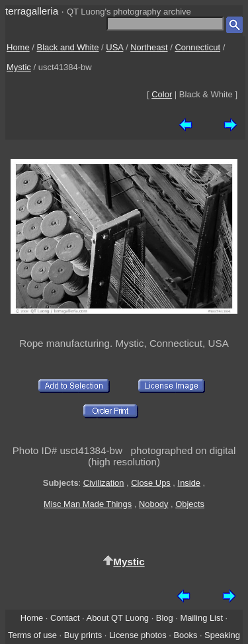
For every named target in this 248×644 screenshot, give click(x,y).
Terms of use (32, 635)
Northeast (149, 47)
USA (114, 47)
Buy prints (83, 635)
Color (162, 94)
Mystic (19, 67)
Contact (65, 618)
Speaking (222, 635)
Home (18, 47)
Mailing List (201, 618)
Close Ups (151, 483)
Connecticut (197, 47)
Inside (189, 483)
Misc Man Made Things (88, 504)
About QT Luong (118, 618)
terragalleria (32, 11)
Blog (165, 618)
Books (185, 635)
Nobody (154, 504)
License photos (138, 635)
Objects (190, 504)
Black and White (68, 47)
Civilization (104, 483)
